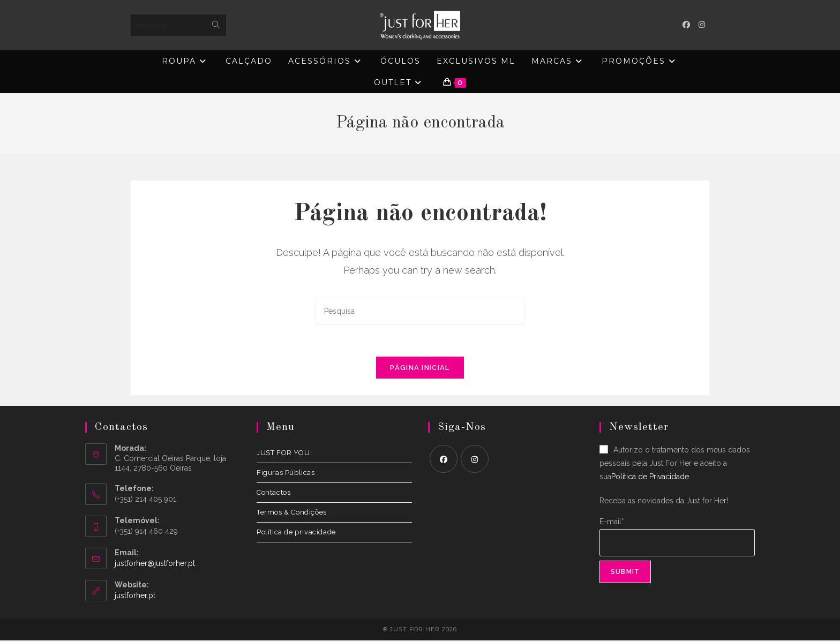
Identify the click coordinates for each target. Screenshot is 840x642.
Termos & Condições (292, 513)
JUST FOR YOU (283, 454)
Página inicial (420, 369)
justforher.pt (135, 596)
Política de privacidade (296, 533)
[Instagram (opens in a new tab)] (702, 25)
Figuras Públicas (286, 474)
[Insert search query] (420, 311)
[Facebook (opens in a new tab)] (686, 25)
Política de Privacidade (650, 478)
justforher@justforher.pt (155, 564)
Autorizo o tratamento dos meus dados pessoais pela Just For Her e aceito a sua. (675, 464)
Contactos (273, 493)
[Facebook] (444, 460)
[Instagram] (475, 460)
